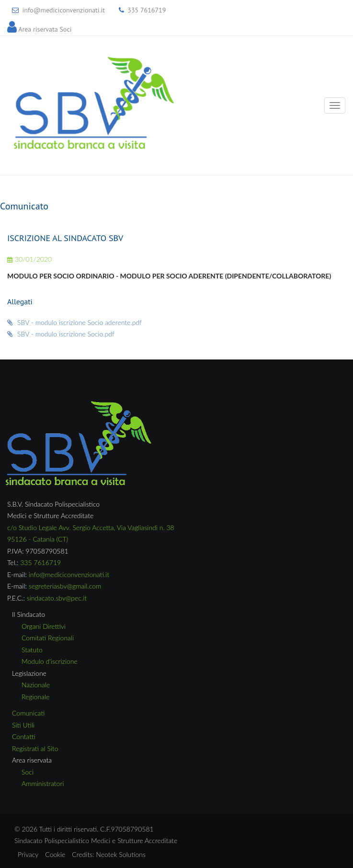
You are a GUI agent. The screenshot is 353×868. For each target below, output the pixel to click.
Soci (28, 772)
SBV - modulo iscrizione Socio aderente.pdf (74, 322)
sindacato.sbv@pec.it (57, 598)
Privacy (28, 854)
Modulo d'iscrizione (50, 661)
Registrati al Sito (35, 748)
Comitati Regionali (48, 638)
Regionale (35, 697)
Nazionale (36, 685)
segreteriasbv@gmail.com (65, 586)
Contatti (24, 736)
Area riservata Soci (45, 29)
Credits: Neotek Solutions (109, 854)
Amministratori (43, 783)
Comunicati (28, 713)
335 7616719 (147, 10)
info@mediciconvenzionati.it (63, 10)
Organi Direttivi (44, 626)
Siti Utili (23, 725)
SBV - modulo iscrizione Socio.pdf (61, 334)
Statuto (32, 650)
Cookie (55, 854)
